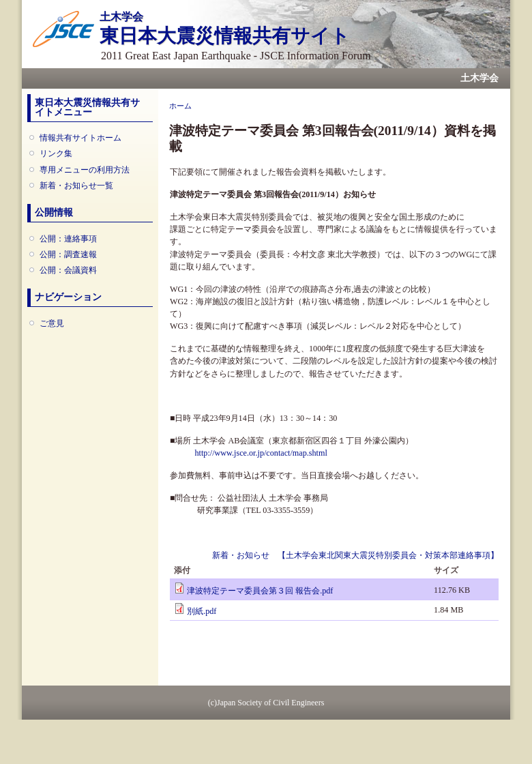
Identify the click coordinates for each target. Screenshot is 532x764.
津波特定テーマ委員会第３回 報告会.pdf (260, 591)
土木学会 (479, 78)
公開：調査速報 (68, 254)
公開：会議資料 (68, 270)
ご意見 (52, 323)
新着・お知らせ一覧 (76, 186)
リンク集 (56, 153)
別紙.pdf (202, 611)
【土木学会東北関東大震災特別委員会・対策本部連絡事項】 (388, 555)
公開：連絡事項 (68, 239)
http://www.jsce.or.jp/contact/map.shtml (261, 453)
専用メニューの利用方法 (85, 170)
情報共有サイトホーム (80, 138)
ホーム (180, 106)
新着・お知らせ (241, 555)
